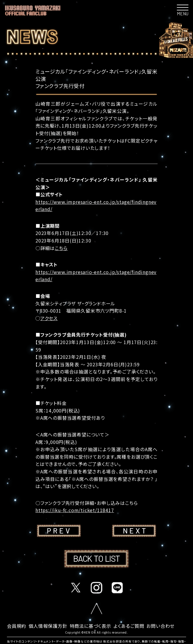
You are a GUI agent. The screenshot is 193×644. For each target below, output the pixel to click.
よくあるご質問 (129, 626)
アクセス (49, 318)
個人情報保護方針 (48, 626)
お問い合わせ (160, 626)
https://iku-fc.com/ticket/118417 (75, 510)
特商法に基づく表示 (90, 626)
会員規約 (17, 626)
